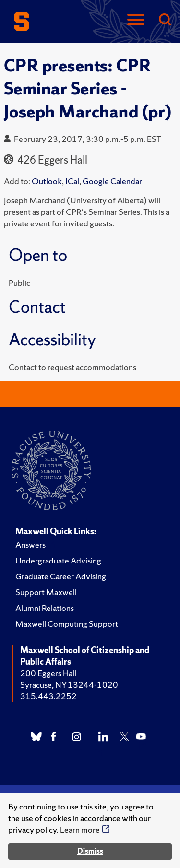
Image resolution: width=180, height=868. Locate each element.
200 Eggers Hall (48, 673)
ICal (72, 181)
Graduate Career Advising (61, 576)
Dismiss (90, 851)
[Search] (165, 20)
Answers (30, 545)
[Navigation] (136, 20)
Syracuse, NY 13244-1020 (69, 685)
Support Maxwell (46, 592)
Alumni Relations (45, 608)
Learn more (80, 829)
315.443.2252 (48, 696)
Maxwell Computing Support (67, 624)
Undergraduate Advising (58, 560)
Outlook (47, 181)
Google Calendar (112, 181)
